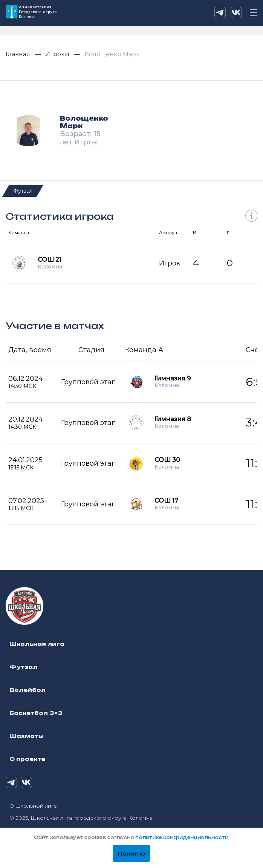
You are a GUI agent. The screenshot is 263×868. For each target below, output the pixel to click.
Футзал (23, 191)
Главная (19, 54)
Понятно (131, 854)
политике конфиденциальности (182, 837)
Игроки (58, 54)
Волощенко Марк (112, 54)
